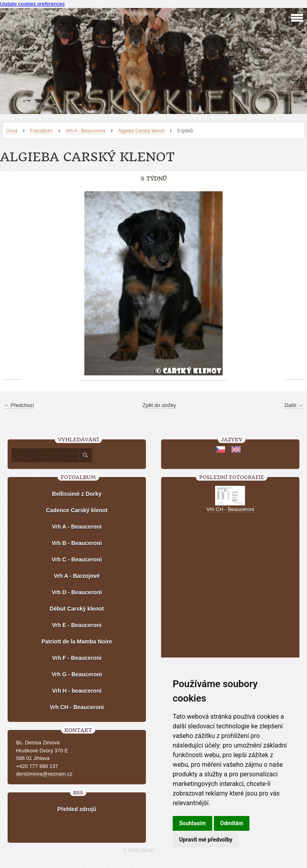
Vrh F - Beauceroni (77, 658)
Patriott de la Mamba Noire (77, 641)
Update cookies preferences (32, 4)
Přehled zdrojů (77, 809)
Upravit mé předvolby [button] (206, 840)
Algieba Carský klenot (141, 131)
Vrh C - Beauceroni (77, 559)
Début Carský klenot (77, 609)
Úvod (12, 131)
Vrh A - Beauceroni (86, 131)
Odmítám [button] (232, 823)
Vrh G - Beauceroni (77, 674)
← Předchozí (19, 405)
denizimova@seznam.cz (44, 774)
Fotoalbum (41, 131)
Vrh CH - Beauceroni (77, 707)
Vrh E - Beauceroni (77, 625)
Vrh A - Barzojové (77, 576)
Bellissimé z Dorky (77, 494)
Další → (294, 405)
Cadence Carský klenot (77, 510)
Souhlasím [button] (192, 823)
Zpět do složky (159, 405)
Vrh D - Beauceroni (77, 592)
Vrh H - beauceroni (77, 691)
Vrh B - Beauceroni (77, 543)
